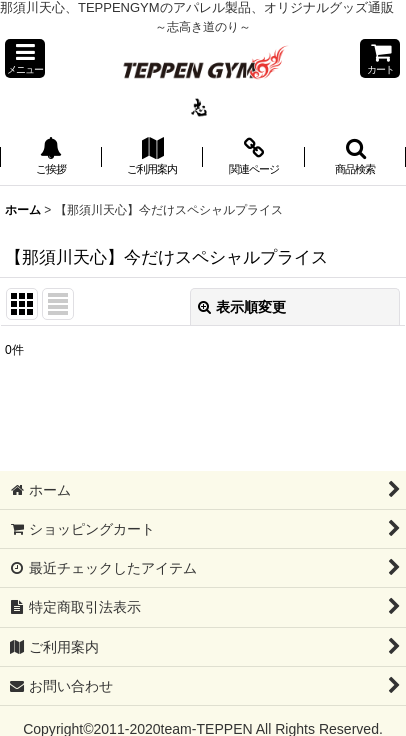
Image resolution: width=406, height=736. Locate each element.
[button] (25, 58)
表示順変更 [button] (242, 307)
